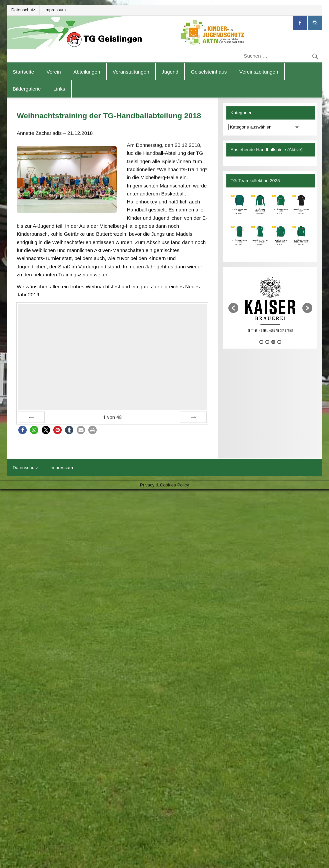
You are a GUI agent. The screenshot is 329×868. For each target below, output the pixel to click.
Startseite (23, 72)
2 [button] (267, 364)
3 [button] (273, 364)
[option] (238, 305)
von (112, 417)
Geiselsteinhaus (209, 72)
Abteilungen (87, 72)
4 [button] (279, 364)
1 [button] (261, 364)
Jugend (170, 72)
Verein (54, 72)
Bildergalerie (27, 89)
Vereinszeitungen (259, 72)
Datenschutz (23, 10)
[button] (22, 430)
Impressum (55, 10)
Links (59, 89)
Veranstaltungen (131, 72)
